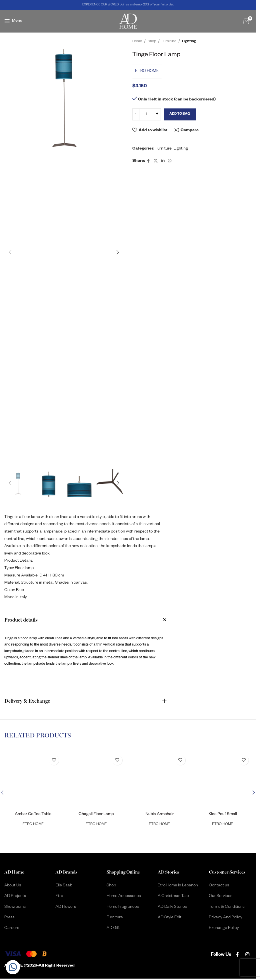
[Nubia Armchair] (160, 781)
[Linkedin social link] (163, 161)
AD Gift (113, 928)
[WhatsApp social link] (170, 161)
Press (9, 918)
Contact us (219, 886)
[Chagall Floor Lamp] (96, 781)
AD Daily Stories (172, 907)
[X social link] (156, 161)
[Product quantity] (147, 114)
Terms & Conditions (227, 907)
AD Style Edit (170, 918)
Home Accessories (124, 896)
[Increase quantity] (157, 114)
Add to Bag (180, 114)
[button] (10, 252)
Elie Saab (64, 886)
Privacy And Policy (226, 918)
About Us (13, 886)
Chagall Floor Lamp (96, 814)
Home (137, 42)
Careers (12, 928)
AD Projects (15, 896)
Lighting (189, 42)
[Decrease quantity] (136, 114)
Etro (59, 896)
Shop (152, 42)
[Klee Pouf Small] (223, 781)
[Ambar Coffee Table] (33, 781)
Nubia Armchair (160, 814)
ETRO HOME (147, 71)
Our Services (221, 896)
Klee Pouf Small (223, 814)
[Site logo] (128, 21)
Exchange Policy (224, 928)
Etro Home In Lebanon (178, 886)
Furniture (169, 42)
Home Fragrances (123, 907)
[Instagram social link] (248, 955)
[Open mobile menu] (13, 21)
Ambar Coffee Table (33, 814)
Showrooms (15, 907)
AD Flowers (66, 907)
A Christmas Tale (173, 896)
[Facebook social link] (149, 161)
